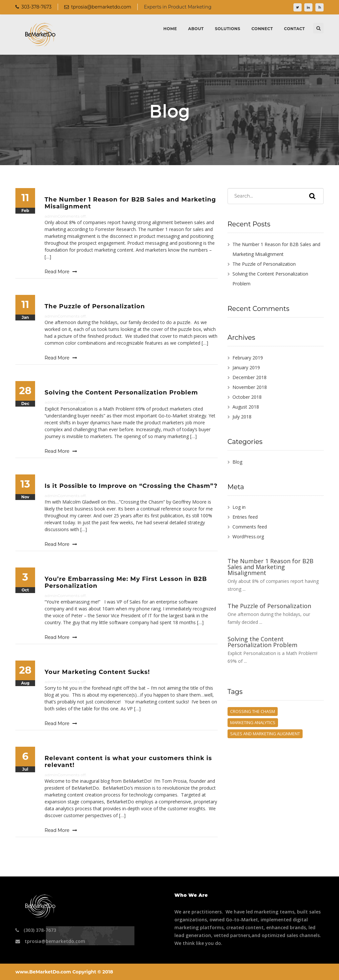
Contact (294, 29)
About (196, 29)
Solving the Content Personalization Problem (121, 393)
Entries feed (245, 517)
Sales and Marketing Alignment (265, 734)
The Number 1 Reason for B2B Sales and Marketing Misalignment (130, 203)
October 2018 (247, 397)
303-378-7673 (33, 7)
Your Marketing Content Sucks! (97, 672)
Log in (239, 507)
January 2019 (246, 367)
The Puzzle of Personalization (95, 306)
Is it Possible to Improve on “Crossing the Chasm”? (131, 486)
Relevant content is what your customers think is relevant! (128, 762)
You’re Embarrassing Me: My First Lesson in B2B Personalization (126, 582)
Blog (237, 462)
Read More (61, 272)
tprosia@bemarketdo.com (98, 7)
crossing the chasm (253, 711)
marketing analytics (253, 722)
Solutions (228, 29)
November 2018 (250, 387)
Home (170, 29)
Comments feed (250, 527)
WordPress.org (248, 537)
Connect (262, 29)
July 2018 (242, 417)
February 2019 (248, 358)
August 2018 (246, 407)
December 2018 (249, 377)
